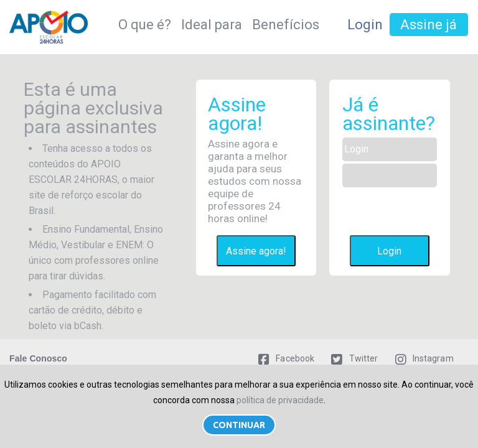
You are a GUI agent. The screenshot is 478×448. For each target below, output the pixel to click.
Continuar (239, 425)
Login (365, 25)
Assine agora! (256, 251)
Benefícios (286, 25)
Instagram (424, 358)
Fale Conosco (38, 358)
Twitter (354, 358)
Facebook (286, 358)
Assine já (429, 25)
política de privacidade (280, 400)
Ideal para (212, 25)
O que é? (145, 25)
